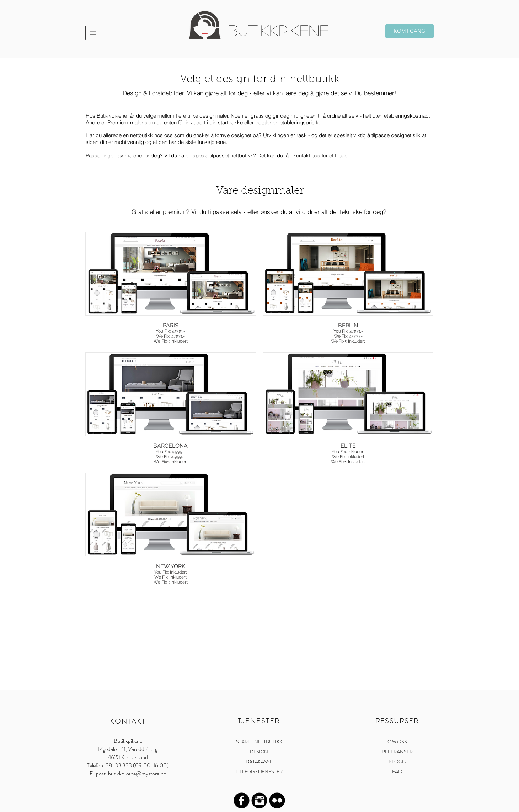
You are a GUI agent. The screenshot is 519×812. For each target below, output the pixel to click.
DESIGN (259, 752)
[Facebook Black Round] (242, 800)
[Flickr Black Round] (277, 800)
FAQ (397, 771)
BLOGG (397, 762)
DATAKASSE (259, 762)
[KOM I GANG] (410, 31)
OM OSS (397, 742)
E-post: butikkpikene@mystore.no (128, 773)
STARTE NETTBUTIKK (259, 742)
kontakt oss (307, 155)
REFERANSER (397, 752)
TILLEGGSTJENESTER (259, 771)
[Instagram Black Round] (259, 800)
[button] (93, 33)
